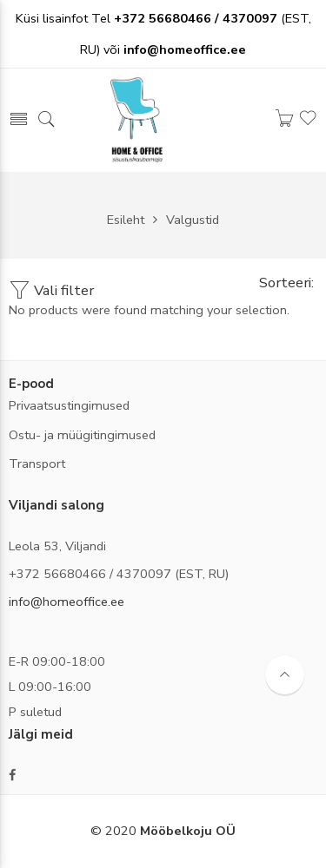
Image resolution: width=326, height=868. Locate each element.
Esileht (126, 220)
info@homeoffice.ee (67, 602)
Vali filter (51, 290)
